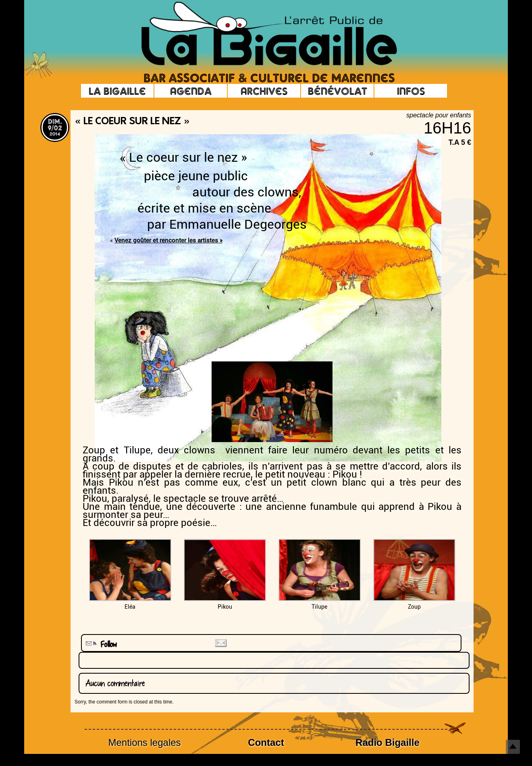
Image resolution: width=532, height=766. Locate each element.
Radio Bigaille (388, 742)
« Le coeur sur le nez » (132, 122)
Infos (411, 91)
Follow (100, 644)
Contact (266, 742)
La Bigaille (117, 91)
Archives (264, 91)
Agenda (191, 91)
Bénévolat (338, 91)
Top (513, 747)
